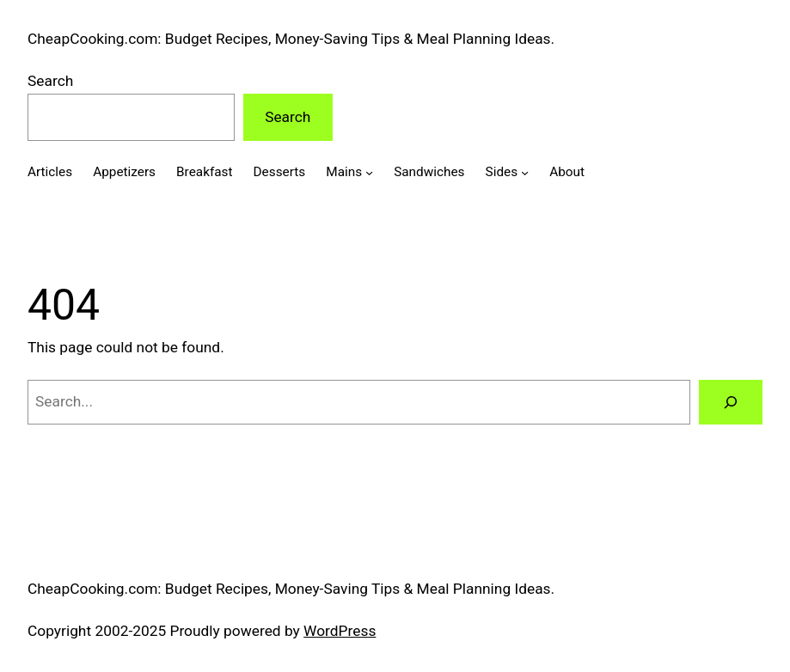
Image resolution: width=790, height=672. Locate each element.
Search (50, 81)
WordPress (340, 631)
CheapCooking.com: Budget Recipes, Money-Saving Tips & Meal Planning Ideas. (291, 39)
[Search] (731, 402)
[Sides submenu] (525, 172)
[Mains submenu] (369, 172)
